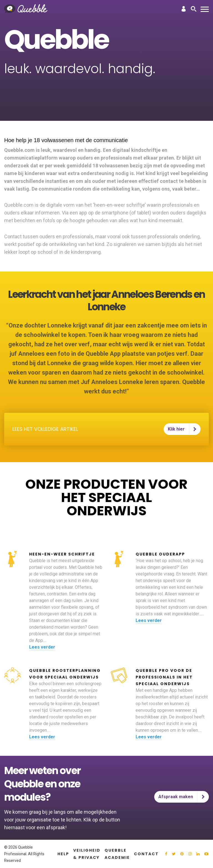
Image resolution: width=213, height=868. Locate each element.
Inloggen (184, 9)
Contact (146, 854)
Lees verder (42, 647)
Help (63, 854)
